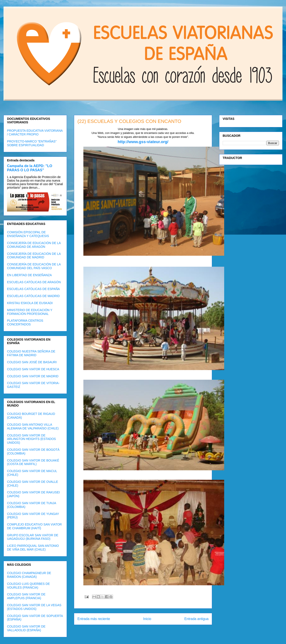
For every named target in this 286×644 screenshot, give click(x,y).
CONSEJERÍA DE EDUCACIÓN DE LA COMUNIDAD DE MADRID (34, 256)
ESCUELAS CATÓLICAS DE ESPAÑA (33, 289)
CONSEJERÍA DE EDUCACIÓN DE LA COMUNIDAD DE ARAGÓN (34, 245)
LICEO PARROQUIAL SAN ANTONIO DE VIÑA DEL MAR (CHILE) (33, 548)
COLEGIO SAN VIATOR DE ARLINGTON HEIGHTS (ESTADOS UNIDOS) (31, 439)
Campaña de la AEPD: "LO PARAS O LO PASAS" (30, 168)
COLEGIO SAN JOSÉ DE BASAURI (32, 362)
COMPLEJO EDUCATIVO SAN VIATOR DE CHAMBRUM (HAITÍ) (34, 526)
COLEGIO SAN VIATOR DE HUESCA (33, 369)
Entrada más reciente (94, 619)
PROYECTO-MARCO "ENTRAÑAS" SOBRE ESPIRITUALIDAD (32, 143)
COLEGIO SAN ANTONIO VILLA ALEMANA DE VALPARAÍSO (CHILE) (33, 426)
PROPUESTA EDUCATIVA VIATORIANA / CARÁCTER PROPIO (35, 132)
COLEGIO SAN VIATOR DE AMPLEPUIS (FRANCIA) (26, 596)
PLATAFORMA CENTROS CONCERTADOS (25, 322)
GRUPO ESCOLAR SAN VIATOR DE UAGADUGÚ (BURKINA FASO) (33, 537)
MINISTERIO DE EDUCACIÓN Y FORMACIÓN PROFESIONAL (30, 312)
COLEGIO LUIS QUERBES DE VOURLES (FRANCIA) (28, 586)
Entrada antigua (196, 619)
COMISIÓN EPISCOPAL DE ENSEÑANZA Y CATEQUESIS (28, 234)
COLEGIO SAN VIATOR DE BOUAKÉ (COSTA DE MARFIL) (33, 462)
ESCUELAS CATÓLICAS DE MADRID (33, 296)
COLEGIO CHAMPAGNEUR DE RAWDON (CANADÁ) (29, 575)
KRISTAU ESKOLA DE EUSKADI (30, 303)
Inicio (147, 619)
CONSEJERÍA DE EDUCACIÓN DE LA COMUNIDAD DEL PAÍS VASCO (34, 266)
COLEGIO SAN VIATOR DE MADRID (33, 376)
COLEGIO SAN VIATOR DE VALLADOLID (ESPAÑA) (26, 628)
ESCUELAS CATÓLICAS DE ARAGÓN (34, 282)
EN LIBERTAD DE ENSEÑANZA (29, 275)
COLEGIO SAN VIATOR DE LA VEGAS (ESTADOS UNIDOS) (34, 607)
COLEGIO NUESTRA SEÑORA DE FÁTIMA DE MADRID (31, 353)
